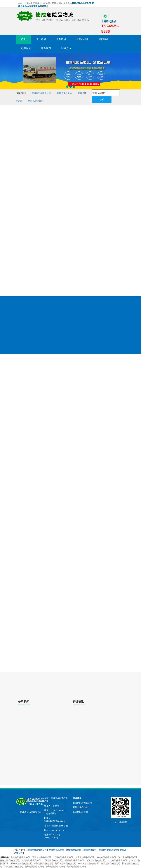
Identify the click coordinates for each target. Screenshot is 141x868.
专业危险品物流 (113, 277)
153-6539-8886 (28, 229)
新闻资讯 (104, 39)
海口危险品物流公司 (128, 857)
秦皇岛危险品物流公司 (89, 863)
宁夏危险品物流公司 (53, 860)
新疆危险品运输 (29, 180)
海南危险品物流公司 (106, 857)
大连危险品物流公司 (117, 860)
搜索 (102, 99)
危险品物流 (82, 39)
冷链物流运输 (61, 345)
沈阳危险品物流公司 (111, 863)
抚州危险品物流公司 (63, 857)
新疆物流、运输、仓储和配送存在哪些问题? (98, 718)
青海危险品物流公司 (10, 860)
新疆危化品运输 (64, 93)
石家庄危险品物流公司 (22, 863)
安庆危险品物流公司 (85, 857)
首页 (23, 39)
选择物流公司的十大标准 (89, 773)
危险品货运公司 (36, 101)
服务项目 (61, 39)
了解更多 (29, 663)
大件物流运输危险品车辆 (113, 158)
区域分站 (66, 48)
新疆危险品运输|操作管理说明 (32, 765)
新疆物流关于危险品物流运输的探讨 (35, 777)
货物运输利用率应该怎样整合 (91, 753)
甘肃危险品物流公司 (31, 860)
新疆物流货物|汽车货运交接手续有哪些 (96, 737)
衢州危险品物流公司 (34, 866)
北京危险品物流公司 (20, 857)
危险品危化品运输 (85, 201)
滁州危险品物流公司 (55, 866)
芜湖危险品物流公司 (76, 866)
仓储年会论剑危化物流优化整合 (33, 784)
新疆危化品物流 (29, 168)
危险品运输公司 (56, 243)
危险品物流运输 (113, 202)
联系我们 (46, 48)
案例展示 (26, 48)
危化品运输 (85, 277)
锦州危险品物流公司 (44, 863)
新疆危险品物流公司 (41, 93)
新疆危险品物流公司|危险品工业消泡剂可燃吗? (40, 771)
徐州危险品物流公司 (14, 866)
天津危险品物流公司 (42, 857)
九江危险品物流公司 (96, 860)
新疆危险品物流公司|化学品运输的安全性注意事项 (42, 734)
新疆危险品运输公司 (113, 240)
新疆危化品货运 (51, 623)
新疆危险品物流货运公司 (56, 205)
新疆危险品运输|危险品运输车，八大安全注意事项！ (43, 718)
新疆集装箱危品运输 (38, 628)
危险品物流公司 (56, 167)
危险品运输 (85, 173)
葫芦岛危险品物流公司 (66, 863)
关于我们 (41, 39)
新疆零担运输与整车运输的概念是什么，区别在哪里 (43, 749)
